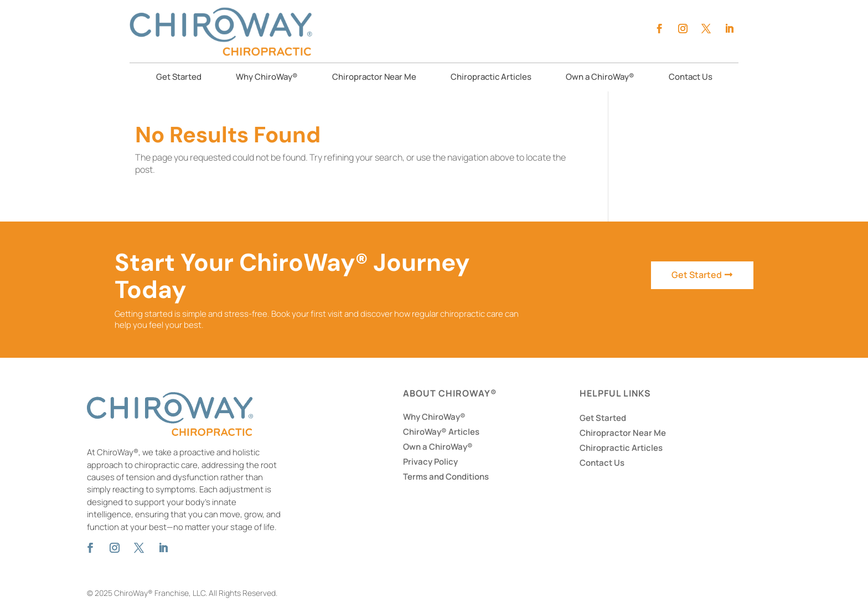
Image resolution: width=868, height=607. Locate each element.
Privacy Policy (430, 462)
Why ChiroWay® (267, 78)
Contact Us (691, 78)
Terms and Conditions (446, 477)
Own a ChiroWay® (600, 78)
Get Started (179, 78)
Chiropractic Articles (491, 78)
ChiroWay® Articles (441, 432)
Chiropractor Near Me (374, 78)
